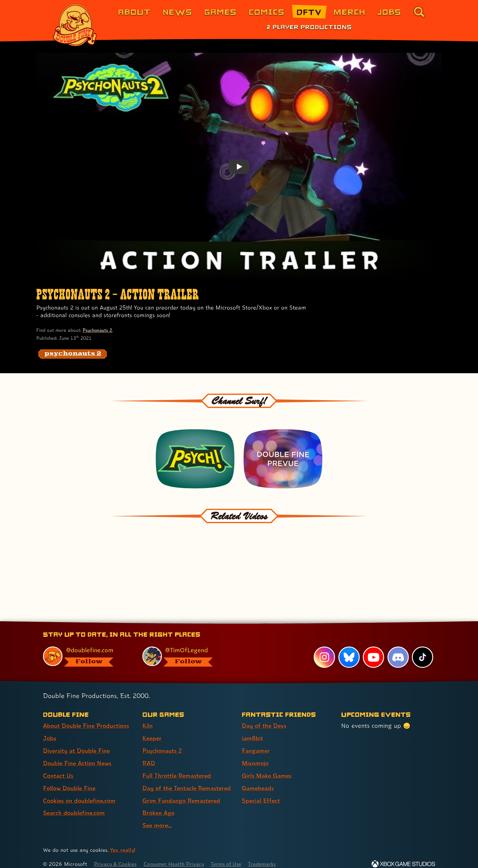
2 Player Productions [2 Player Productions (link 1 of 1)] (309, 27)
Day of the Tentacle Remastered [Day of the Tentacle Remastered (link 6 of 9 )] (188, 780)
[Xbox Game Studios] (403, 856)
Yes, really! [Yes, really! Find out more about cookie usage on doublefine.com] (123, 842)
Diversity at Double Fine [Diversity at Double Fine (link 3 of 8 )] (77, 743)
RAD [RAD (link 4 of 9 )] (149, 755)
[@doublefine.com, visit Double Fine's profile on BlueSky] (86, 648)
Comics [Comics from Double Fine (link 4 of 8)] (267, 12)
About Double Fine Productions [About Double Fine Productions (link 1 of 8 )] (87, 718)
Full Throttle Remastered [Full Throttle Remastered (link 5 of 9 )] (178, 768)
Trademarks (265, 856)
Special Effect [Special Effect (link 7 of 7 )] (261, 792)
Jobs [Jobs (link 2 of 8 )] (50, 730)
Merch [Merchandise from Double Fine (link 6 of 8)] (350, 12)
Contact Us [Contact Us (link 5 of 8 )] (58, 768)
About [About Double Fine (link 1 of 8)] (134, 12)
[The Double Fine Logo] (75, 25)
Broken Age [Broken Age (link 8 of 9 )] (159, 805)
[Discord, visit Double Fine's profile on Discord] (398, 649)
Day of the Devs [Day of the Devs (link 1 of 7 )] (265, 718)
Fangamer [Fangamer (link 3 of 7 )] (256, 743)
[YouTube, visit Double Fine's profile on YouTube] (373, 649)
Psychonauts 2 (98, 330)
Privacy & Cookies (116, 856)
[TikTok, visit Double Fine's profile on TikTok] (423, 649)
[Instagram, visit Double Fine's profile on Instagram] (324, 649)
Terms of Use (229, 856)
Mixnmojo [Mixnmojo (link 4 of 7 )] (256, 755)
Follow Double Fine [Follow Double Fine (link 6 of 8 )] (70, 780)
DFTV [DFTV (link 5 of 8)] (309, 12)
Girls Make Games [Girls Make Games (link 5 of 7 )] (267, 768)
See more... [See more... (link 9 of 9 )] (158, 817)
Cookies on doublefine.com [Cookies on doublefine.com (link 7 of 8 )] (80, 792)
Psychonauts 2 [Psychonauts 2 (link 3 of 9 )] (163, 743)
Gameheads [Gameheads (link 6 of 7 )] (258, 780)
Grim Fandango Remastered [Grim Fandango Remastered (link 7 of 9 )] (182, 792)
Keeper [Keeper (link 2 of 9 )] (152, 730)
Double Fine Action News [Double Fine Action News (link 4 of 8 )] (78, 755)
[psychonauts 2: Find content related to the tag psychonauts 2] (73, 354)
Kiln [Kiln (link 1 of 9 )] (148, 718)
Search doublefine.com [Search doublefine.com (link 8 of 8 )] (75, 805)
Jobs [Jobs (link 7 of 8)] (389, 12)
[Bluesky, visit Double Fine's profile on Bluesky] (349, 649)
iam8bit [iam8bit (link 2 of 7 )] (253, 730)
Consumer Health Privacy (176, 856)
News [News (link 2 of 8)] (178, 12)
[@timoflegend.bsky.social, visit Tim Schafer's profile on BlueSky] (185, 648)
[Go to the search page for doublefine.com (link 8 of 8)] (419, 12)
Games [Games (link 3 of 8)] (221, 12)
